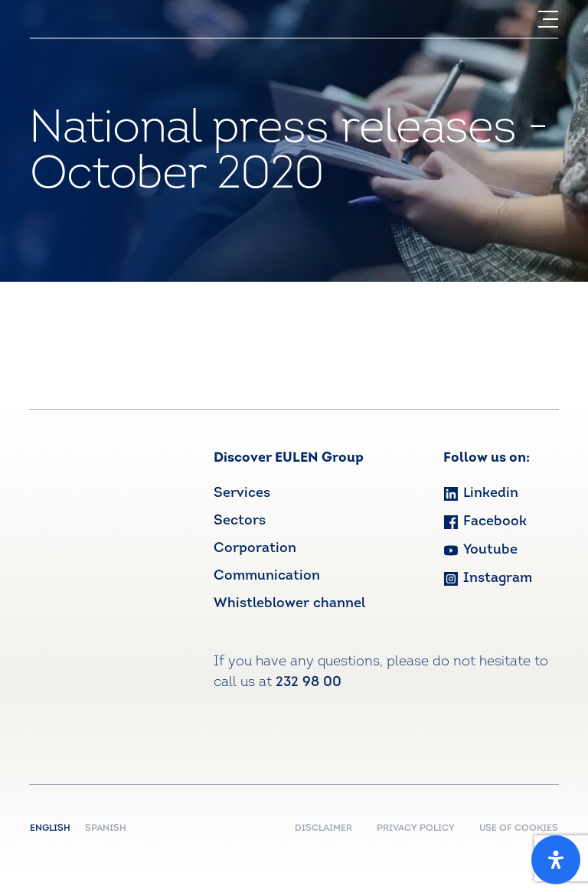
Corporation (255, 549)
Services (242, 493)
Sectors (240, 521)
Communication (267, 576)
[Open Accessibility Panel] (556, 860)
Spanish (106, 828)
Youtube (480, 550)
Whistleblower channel (289, 604)
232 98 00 (309, 683)
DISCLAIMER (323, 828)
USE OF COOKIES (519, 828)
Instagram (488, 578)
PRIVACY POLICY (416, 828)
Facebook (485, 522)
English (54, 828)
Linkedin (481, 493)
